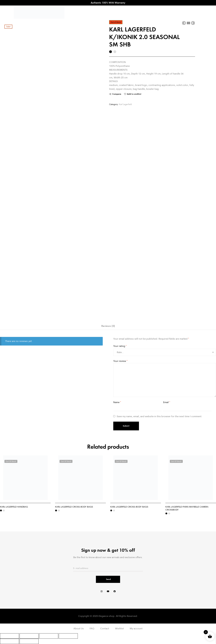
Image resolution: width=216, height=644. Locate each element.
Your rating (120, 346)
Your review (120, 361)
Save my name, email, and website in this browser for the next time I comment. (159, 416)
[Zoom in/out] (10, 636)
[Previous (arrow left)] (10, 641)
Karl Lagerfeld (125, 104)
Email (167, 402)
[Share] (49, 636)
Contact (105, 628)
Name (117, 402)
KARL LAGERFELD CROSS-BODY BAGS (74, 507)
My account (136, 628)
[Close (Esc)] (68, 636)
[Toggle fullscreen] (29, 636)
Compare (117, 94)
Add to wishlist (134, 94)
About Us (79, 628)
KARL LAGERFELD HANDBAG (14, 507)
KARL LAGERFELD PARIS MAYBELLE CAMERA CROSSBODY (187, 508)
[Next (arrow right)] (29, 641)
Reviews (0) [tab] (108, 326)
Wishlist (119, 628)
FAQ (92, 628)
